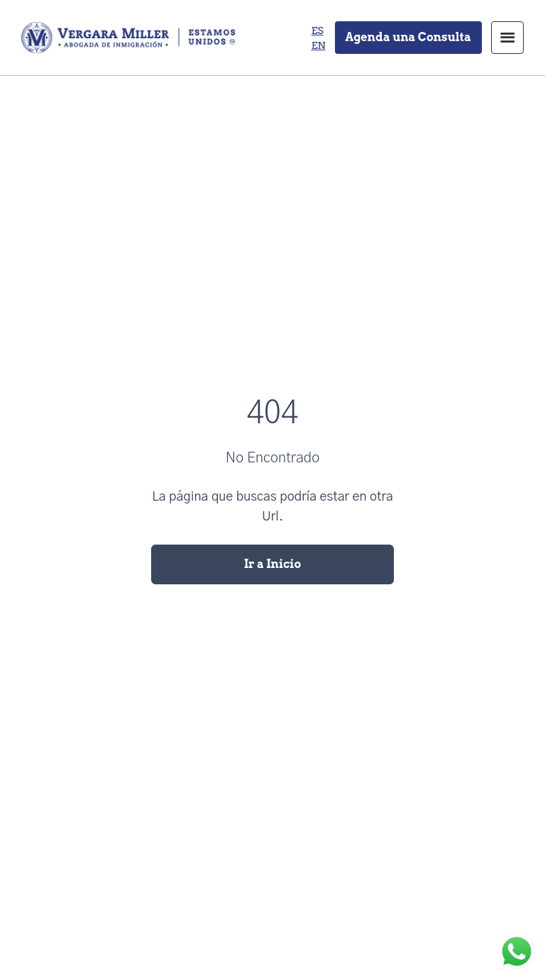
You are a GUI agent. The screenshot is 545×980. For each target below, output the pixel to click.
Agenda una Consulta (408, 37)
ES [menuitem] (318, 30)
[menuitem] (318, 30)
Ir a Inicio (272, 564)
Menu (507, 38)
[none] (319, 38)
